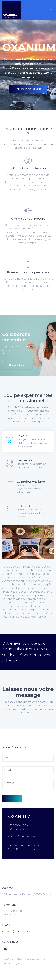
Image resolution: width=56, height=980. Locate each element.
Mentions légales (13, 963)
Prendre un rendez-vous (28, 89)
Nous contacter (17, 365)
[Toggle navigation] (50, 10)
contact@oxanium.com (17, 931)
